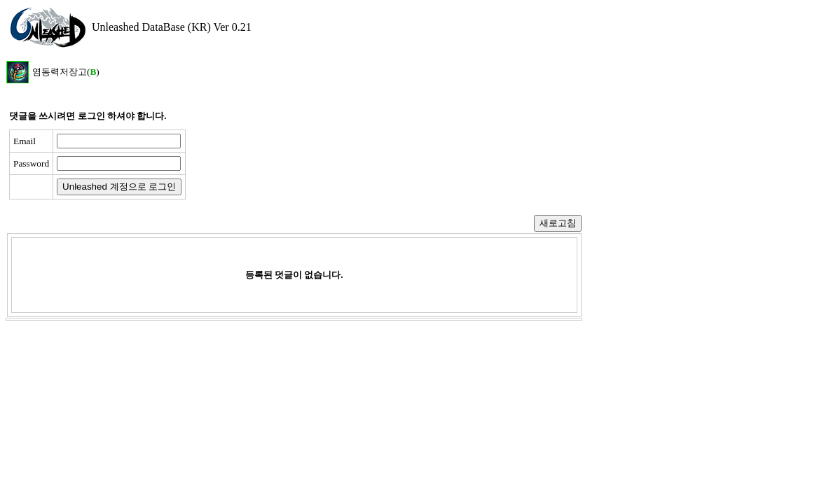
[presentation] (299, 164)
